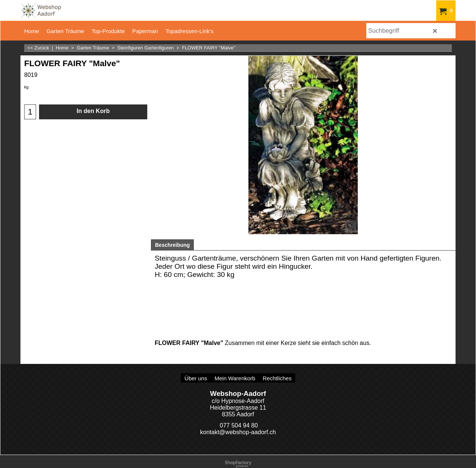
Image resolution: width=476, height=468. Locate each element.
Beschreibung (172, 245)
